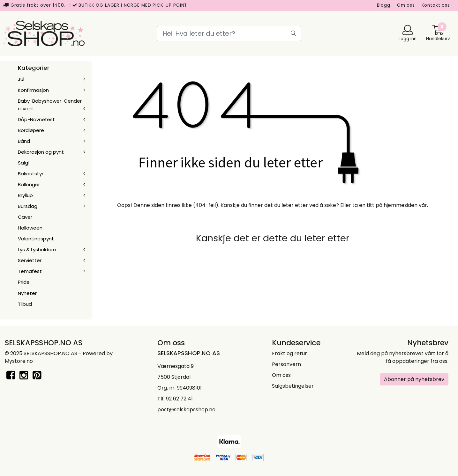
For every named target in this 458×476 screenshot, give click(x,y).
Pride (24, 282)
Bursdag (28, 206)
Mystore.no (19, 361)
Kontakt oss (436, 5)
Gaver (25, 217)
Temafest (30, 271)
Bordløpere (31, 130)
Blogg (384, 5)
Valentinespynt (36, 239)
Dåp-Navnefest (36, 119)
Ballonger (29, 184)
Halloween (30, 228)
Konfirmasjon (33, 90)
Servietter (30, 260)
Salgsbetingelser (293, 386)
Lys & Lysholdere (37, 249)
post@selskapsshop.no (186, 410)
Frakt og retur (289, 353)
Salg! (24, 163)
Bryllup (25, 195)
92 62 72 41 (179, 399)
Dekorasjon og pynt (41, 152)
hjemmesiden (401, 205)
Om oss (406, 5)
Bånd (24, 141)
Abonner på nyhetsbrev (414, 379)
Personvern (286, 364)
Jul (21, 79)
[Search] (229, 33)
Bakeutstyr (31, 174)
